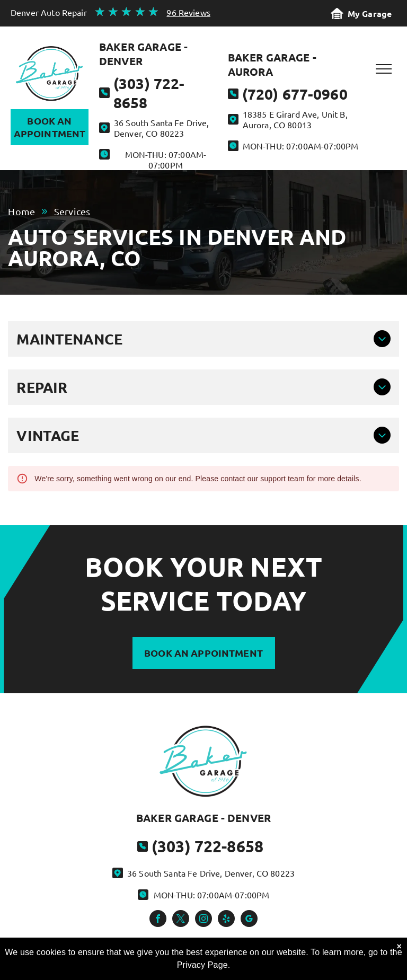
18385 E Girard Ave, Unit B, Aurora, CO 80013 (295, 119)
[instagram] (203, 920)
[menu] (384, 69)
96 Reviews (188, 12)
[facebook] (158, 920)
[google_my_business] (249, 920)
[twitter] (181, 920)
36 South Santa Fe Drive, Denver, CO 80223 (162, 128)
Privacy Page (202, 965)
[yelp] (226, 920)
